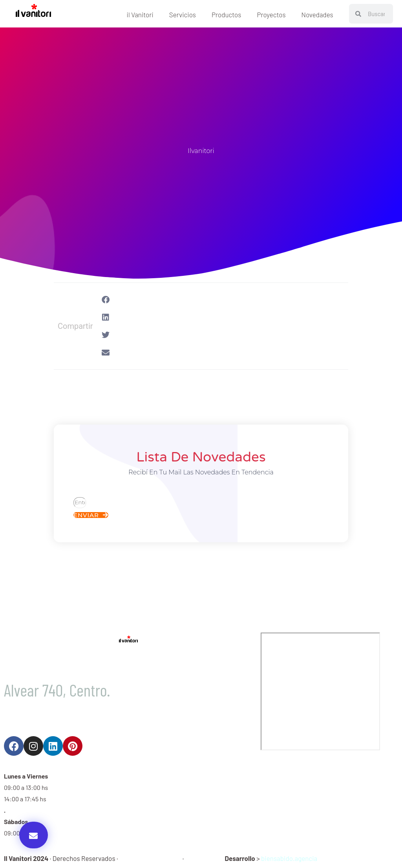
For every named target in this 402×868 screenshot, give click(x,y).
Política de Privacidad (150, 858)
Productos (226, 15)
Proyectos (271, 15)
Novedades (317, 15)
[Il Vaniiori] (320, 691)
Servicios (183, 15)
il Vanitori (140, 15)
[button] (34, 835)
